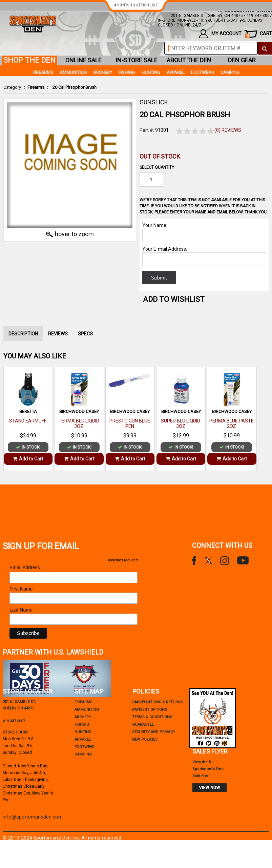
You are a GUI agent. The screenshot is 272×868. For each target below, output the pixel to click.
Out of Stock (160, 156)
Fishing (127, 72)
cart (259, 34)
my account (220, 34)
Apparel (176, 72)
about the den (189, 60)
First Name (21, 589)
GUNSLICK (154, 102)
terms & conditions (152, 717)
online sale (83, 60)
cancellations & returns (158, 702)
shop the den (29, 60)
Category (12, 87)
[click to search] (265, 48)
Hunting (151, 72)
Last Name (21, 610)
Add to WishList (174, 299)
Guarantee (143, 725)
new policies (145, 739)
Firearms (36, 87)
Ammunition (73, 72)
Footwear (203, 72)
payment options (150, 710)
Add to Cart (28, 459)
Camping (230, 72)
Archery (103, 72)
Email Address (27, 568)
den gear (242, 60)
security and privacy (154, 732)
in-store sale (137, 60)
